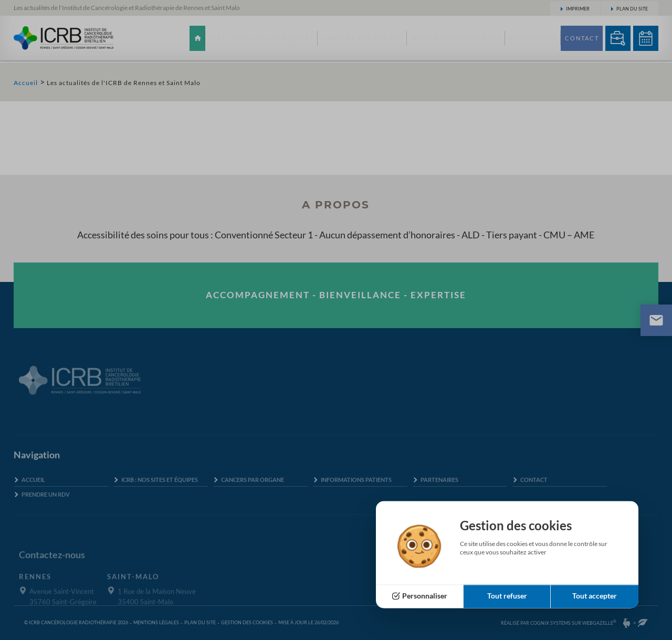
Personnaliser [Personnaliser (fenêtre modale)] (425, 596)
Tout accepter (595, 596)
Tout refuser (507, 596)
